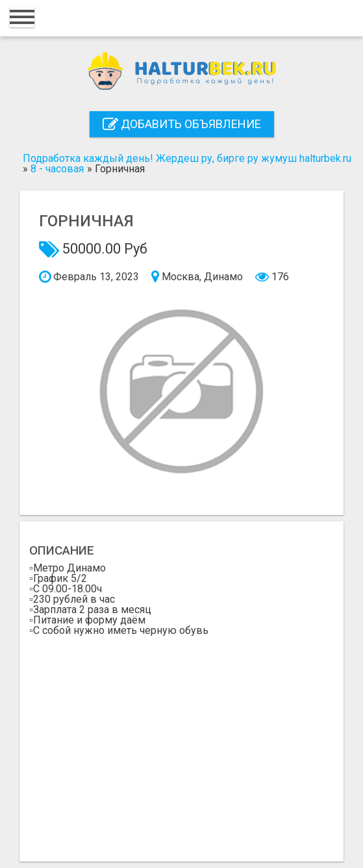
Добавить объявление (182, 124)
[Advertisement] (181, 744)
